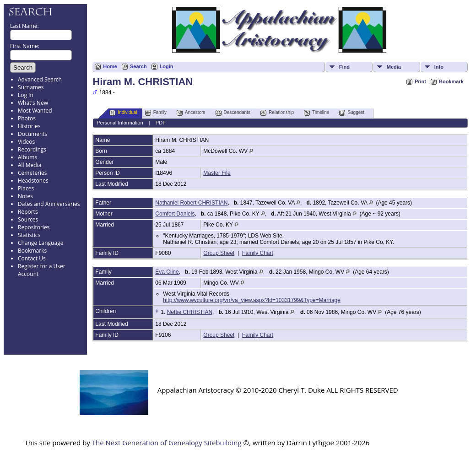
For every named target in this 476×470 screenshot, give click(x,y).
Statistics (29, 235)
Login (167, 66)
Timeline (316, 113)
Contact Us (32, 258)
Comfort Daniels (175, 214)
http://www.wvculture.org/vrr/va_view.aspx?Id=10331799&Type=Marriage (252, 300)
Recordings (32, 149)
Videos (26, 142)
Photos (27, 118)
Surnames (31, 87)
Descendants (233, 113)
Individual (123, 113)
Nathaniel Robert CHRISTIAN (191, 203)
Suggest (352, 113)
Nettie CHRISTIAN (190, 312)
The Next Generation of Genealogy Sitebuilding (167, 443)
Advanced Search (40, 79)
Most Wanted (35, 111)
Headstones (33, 181)
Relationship (277, 113)
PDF (161, 123)
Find (344, 67)
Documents (32, 134)
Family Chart (258, 253)
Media (394, 67)
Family (156, 113)
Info (439, 67)
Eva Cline (167, 272)
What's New (33, 103)
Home (110, 66)
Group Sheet (219, 253)
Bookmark (451, 81)
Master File (217, 173)
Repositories (34, 227)
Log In (26, 95)
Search (138, 66)
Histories (29, 126)
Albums (27, 157)
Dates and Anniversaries (49, 204)
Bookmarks (32, 251)
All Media (30, 165)
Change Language (41, 243)
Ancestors (191, 113)
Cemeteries (32, 173)
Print (420, 81)
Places (26, 188)
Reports (28, 212)
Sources (28, 219)
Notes (25, 196)
